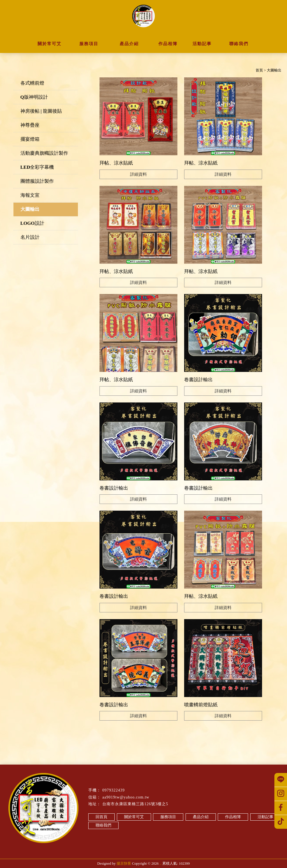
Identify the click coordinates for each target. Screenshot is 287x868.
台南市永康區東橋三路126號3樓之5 (135, 804)
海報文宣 (30, 195)
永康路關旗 (197, 849)
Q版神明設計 (34, 97)
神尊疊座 (30, 125)
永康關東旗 (177, 849)
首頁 (259, 70)
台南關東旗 (138, 849)
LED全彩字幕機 (37, 167)
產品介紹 (201, 817)
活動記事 (265, 817)
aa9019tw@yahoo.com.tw (126, 797)
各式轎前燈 (32, 83)
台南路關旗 (158, 849)
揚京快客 (124, 863)
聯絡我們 (103, 825)
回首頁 (101, 817)
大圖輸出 (30, 209)
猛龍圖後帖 (119, 849)
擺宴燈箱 (30, 139)
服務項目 (168, 817)
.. (160, 863)
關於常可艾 (134, 817)
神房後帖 (101, 849)
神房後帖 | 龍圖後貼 (41, 111)
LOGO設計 (32, 223)
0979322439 (114, 790)
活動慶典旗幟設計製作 (44, 153)
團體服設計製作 (37, 181)
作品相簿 (233, 817)
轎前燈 (87, 849)
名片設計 (30, 237)
